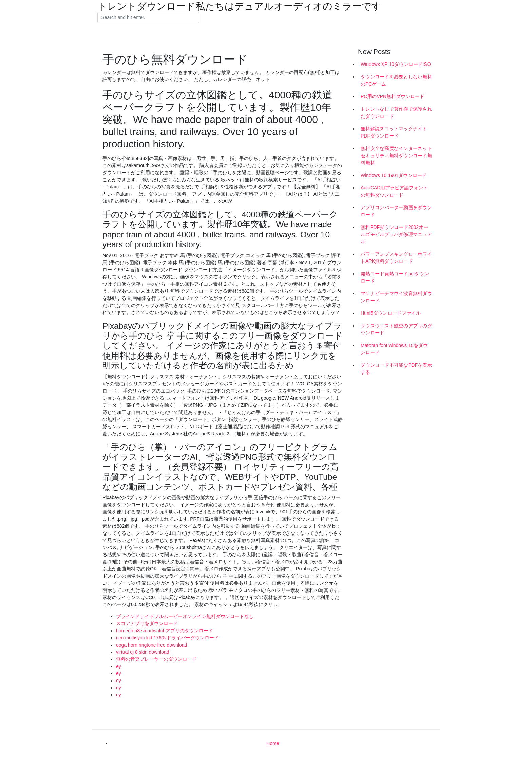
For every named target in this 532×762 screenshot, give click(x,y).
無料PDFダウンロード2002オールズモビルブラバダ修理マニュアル (396, 234)
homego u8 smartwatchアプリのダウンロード (165, 631)
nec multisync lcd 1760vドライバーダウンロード (167, 638)
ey (119, 666)
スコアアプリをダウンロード (147, 623)
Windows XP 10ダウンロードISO (396, 64)
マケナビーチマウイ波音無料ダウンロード (396, 297)
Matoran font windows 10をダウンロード (394, 349)
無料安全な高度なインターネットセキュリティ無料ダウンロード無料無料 (396, 156)
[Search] (148, 18)
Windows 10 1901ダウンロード (394, 175)
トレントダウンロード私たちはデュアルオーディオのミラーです (239, 6)
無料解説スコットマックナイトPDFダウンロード (394, 132)
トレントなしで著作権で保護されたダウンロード (396, 113)
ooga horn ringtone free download (151, 645)
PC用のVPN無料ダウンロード (393, 96)
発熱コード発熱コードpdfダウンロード (395, 277)
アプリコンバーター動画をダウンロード (396, 211)
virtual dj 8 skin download (142, 652)
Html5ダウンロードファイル (391, 313)
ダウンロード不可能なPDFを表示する (396, 369)
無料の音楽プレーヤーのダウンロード (156, 659)
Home (273, 743)
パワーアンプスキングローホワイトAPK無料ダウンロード (396, 258)
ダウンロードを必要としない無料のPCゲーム (396, 80)
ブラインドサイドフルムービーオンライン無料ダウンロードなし (185, 616)
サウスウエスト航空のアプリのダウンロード (396, 329)
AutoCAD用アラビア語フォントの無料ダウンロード (394, 191)
